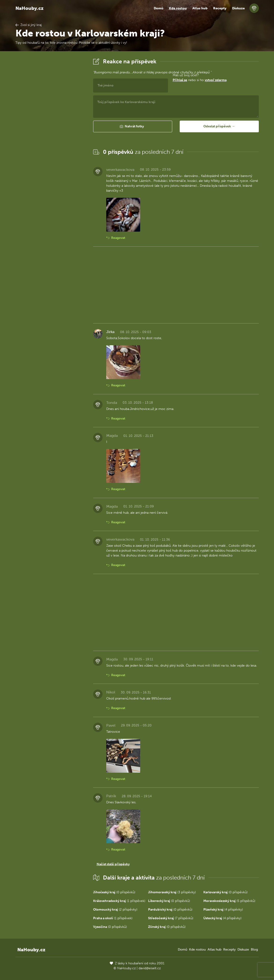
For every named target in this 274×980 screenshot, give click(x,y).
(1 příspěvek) (119, 901)
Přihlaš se (180, 80)
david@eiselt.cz (150, 968)
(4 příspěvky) (223, 910)
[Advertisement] (51, 127)
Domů (159, 8)
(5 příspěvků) (229, 901)
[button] (133, 126)
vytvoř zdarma (216, 80)
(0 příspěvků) (114, 892)
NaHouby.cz (29, 8)
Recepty (220, 8)
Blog (254, 949)
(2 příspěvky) (115, 910)
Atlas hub (200, 8)
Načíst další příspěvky (113, 864)
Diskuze (238, 8)
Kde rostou (178, 8)
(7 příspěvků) (171, 918)
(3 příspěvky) (172, 892)
